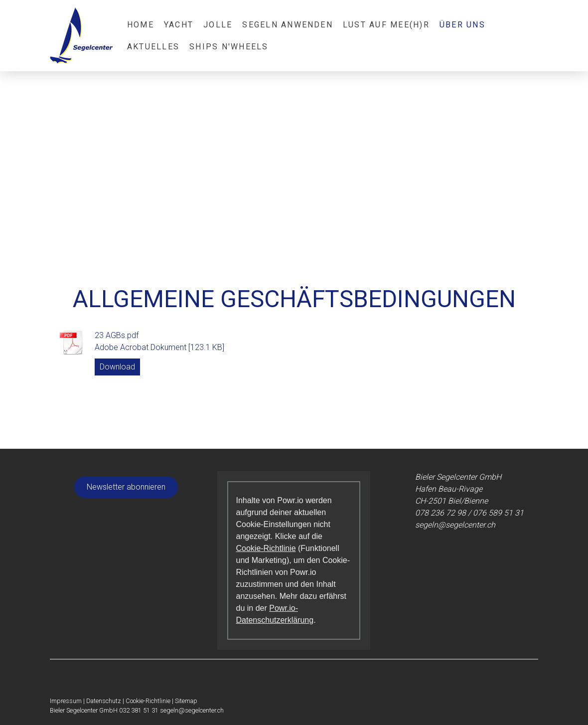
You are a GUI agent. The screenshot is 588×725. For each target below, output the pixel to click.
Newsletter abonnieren (126, 487)
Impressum (66, 701)
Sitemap (186, 701)
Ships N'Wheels (229, 47)
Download (117, 367)
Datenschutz (104, 701)
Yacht (179, 25)
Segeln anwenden (288, 25)
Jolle (218, 25)
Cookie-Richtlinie (266, 548)
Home (141, 25)
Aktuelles (153, 47)
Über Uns (462, 25)
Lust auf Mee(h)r (386, 25)
